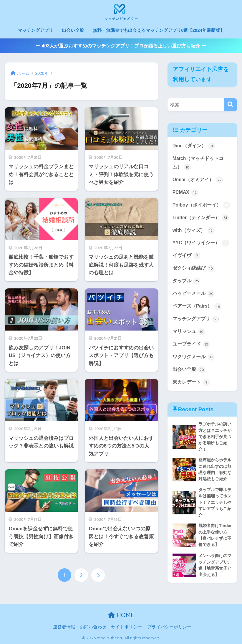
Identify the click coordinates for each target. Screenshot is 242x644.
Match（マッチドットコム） (198, 163)
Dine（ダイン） (194, 146)
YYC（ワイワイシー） (201, 243)
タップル (187, 281)
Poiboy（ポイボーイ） (201, 205)
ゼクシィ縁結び (194, 268)
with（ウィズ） (194, 231)
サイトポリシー (126, 627)
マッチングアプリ (35, 30)
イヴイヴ (187, 256)
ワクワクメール (194, 357)
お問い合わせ (93, 627)
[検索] (231, 105)
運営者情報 (64, 627)
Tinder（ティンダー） (201, 218)
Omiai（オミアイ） (198, 180)
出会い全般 (73, 30)
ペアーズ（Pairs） (197, 306)
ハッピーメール (194, 294)
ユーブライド (191, 344)
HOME (121, 615)
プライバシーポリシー (169, 627)
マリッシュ (189, 332)
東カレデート (191, 382)
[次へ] (98, 575)
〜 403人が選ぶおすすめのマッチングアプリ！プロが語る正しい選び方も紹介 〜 (121, 46)
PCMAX (186, 193)
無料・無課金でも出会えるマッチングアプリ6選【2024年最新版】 (159, 30)
